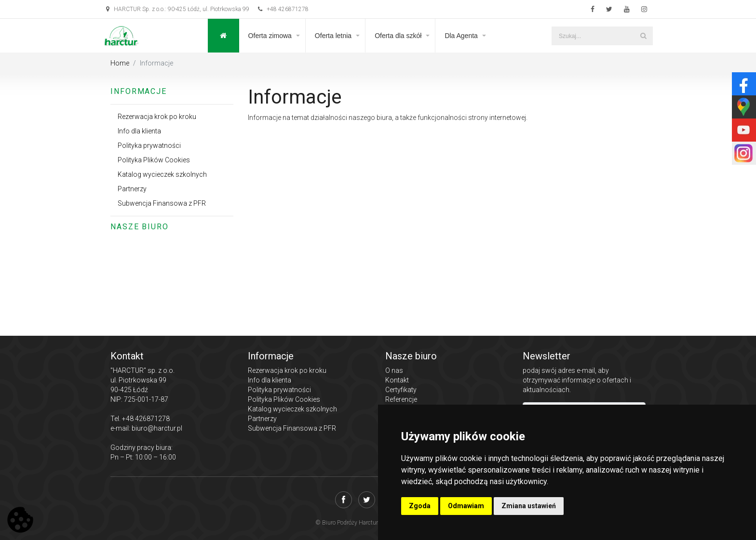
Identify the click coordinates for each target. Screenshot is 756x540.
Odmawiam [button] (466, 506)
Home (120, 63)
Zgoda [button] (420, 506)
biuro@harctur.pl (157, 428)
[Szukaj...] (602, 36)
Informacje (139, 91)
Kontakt (397, 380)
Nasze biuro (140, 227)
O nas (394, 370)
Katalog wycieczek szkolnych (162, 174)
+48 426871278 (283, 9)
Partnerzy (132, 189)
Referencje (401, 399)
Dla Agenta (461, 36)
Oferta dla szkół (398, 36)
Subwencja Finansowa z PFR (162, 203)
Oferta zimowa (270, 36)
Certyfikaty (401, 390)
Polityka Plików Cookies (154, 160)
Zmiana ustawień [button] (529, 506)
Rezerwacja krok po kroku (157, 117)
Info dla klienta (139, 131)
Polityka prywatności (149, 145)
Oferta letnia (333, 36)
